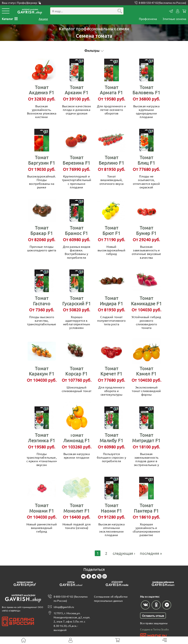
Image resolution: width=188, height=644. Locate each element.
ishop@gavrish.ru (64, 606)
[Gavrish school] (71, 583)
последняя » (151, 552)
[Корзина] (117, 640)
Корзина (184, 11)
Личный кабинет (178, 11)
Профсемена (148, 19)
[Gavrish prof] (25, 583)
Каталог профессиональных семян (94, 28)
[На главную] (23, 640)
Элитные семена (174, 19)
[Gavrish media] (117, 583)
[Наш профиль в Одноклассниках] (156, 604)
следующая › (124, 552)
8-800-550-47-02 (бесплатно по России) (71, 597)
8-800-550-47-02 (162, 3)
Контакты (171, 11)
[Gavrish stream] (163, 583)
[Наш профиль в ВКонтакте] (145, 604)
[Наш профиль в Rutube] (166, 604)
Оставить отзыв (153, 614)
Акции (43, 19)
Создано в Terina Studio (154, 628)
